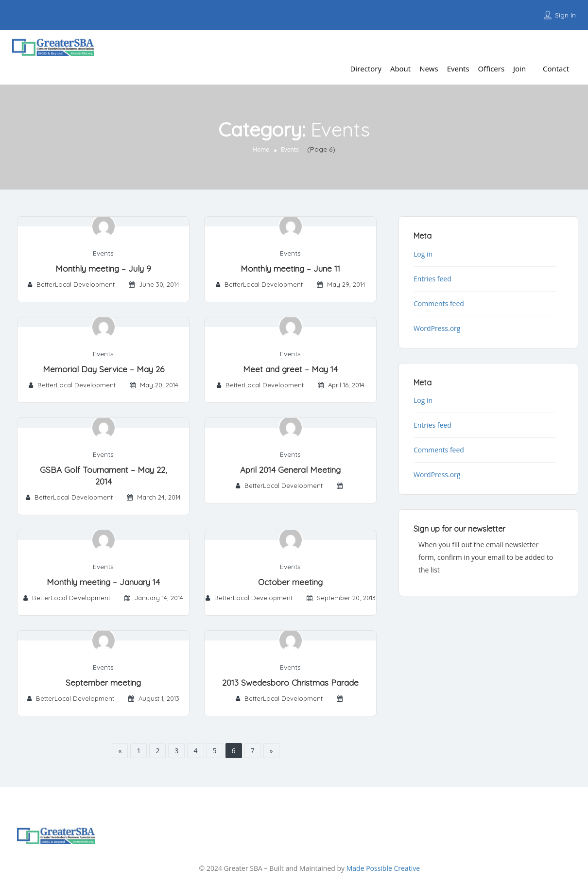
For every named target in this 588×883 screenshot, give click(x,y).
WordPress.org (437, 328)
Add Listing (551, 46)
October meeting (290, 582)
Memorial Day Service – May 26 (104, 369)
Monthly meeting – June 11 (290, 268)
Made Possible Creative (383, 868)
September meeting (103, 683)
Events (103, 253)
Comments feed (439, 303)
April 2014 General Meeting (290, 470)
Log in (423, 254)
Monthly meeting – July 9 (103, 268)
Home (261, 149)
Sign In (565, 15)
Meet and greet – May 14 (290, 369)
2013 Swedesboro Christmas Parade (290, 683)
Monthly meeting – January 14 (103, 582)
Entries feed (432, 279)
